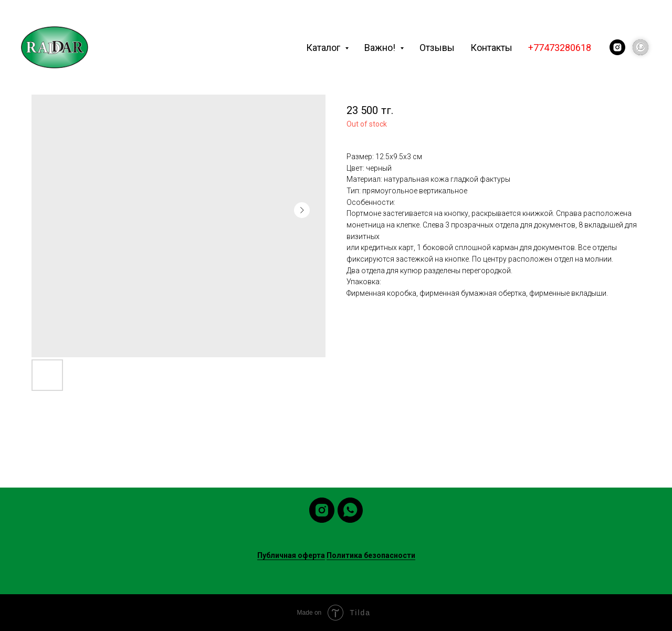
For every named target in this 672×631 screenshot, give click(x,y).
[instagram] (617, 47)
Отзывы (437, 48)
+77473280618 (560, 48)
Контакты (491, 48)
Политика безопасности (371, 555)
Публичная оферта (291, 555)
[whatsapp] (350, 510)
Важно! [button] (381, 48)
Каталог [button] (324, 48)
